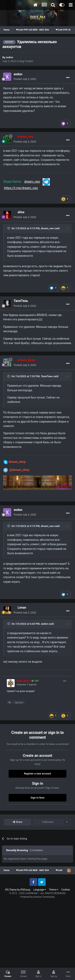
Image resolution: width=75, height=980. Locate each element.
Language (40, 890)
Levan (22, 608)
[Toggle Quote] (9, 228)
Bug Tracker (26, 61)
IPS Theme (11, 890)
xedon (9, 57)
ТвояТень (21, 301)
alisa (21, 212)
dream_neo (32, 182)
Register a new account (38, 774)
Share (17, 822)
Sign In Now (37, 798)
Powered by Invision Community (37, 897)
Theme (53, 890)
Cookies (65, 890)
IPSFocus (25, 890)
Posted (25, 79)
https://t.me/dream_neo (21, 188)
